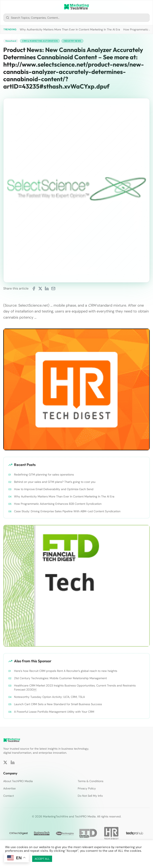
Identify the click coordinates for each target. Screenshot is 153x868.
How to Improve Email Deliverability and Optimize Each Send (54, 489)
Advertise (9, 788)
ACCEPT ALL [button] (42, 859)
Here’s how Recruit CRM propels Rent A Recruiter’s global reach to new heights (66, 671)
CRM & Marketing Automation (40, 41)
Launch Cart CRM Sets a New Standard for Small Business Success (58, 704)
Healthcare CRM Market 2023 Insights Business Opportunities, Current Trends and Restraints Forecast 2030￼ (75, 687)
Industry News (72, 41)
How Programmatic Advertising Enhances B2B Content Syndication (58, 504)
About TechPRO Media (18, 781)
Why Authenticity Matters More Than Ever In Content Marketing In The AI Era (70, 29)
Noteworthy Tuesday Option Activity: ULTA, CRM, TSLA (49, 697)
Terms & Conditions (91, 781)
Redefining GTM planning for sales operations (44, 475)
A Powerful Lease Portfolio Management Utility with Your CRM (54, 712)
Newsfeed (11, 41)
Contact (9, 796)
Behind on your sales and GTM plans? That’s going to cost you (55, 482)
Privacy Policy (87, 788)
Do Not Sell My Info (90, 796)
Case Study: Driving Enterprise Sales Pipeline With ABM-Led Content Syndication (67, 511)
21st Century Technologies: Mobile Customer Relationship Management (60, 678)
